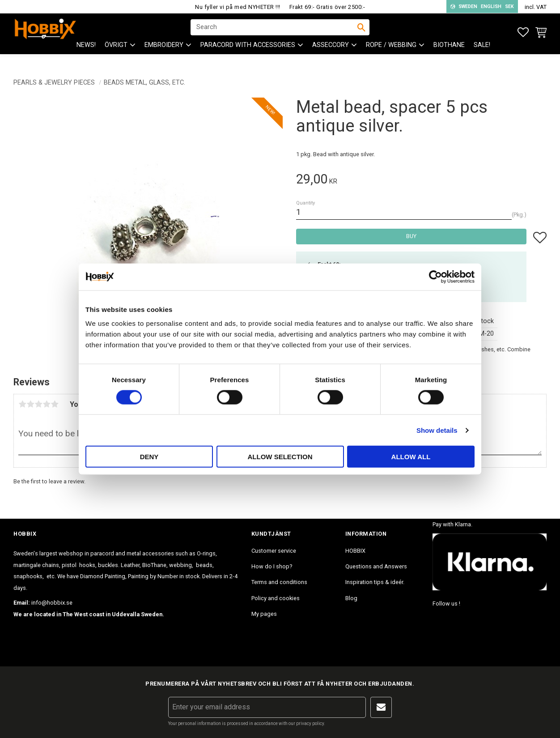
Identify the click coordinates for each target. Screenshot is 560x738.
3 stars (38, 404)
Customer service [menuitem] (274, 551)
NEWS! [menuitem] (86, 54)
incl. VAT (536, 7)
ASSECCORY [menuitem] (331, 54)
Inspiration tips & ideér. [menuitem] (375, 582)
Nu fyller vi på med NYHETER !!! (238, 7)
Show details (437, 430)
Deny (149, 457)
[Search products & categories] (274, 32)
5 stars (55, 404)
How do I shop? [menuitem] (272, 566)
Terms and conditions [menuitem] (279, 582)
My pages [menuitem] (264, 614)
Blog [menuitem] (351, 598)
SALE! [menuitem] (482, 54)
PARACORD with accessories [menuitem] (248, 54)
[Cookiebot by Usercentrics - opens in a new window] (435, 277)
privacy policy (310, 723)
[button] (523, 32)
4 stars (47, 404)
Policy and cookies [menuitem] (276, 598)
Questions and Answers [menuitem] (376, 566)
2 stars (30, 404)
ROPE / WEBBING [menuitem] (391, 54)
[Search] (361, 32)
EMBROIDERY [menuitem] (164, 54)
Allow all (411, 457)
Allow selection (280, 457)
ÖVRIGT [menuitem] (116, 54)
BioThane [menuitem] (449, 54)
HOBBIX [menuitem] (355, 551)
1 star (22, 404)
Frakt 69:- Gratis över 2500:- (327, 7)
